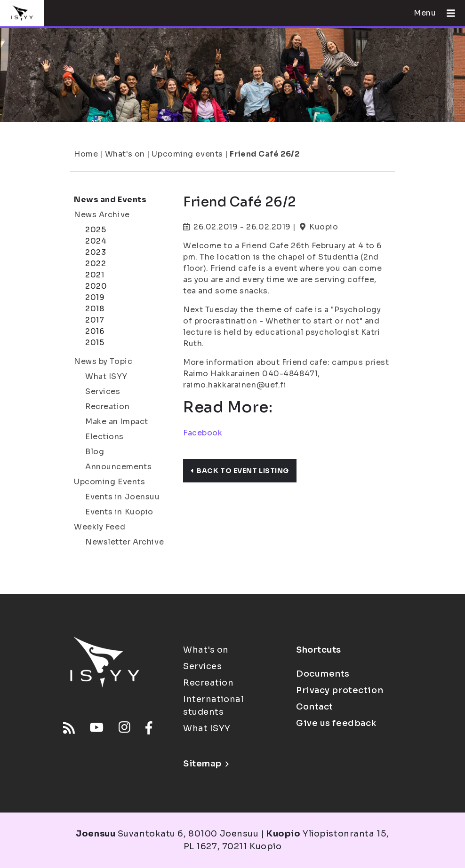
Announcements (118, 467)
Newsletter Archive (124, 542)
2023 (96, 252)
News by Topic (103, 361)
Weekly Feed (100, 527)
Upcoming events (187, 154)
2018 (95, 309)
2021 (95, 275)
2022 (96, 264)
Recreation (108, 406)
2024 (96, 241)
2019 (95, 297)
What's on (125, 154)
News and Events (110, 200)
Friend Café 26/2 (265, 154)
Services (103, 391)
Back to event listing (240, 471)
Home (86, 154)
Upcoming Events (109, 482)
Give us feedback (336, 723)
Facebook (203, 433)
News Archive (102, 215)
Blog (95, 452)
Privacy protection (340, 690)
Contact (315, 707)
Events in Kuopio (119, 512)
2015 (95, 343)
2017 (95, 320)
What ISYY (106, 376)
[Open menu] (447, 13)
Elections (104, 437)
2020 (96, 286)
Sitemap (206, 764)
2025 (96, 230)
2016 (95, 331)
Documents (323, 674)
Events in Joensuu (123, 497)
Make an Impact (117, 422)
